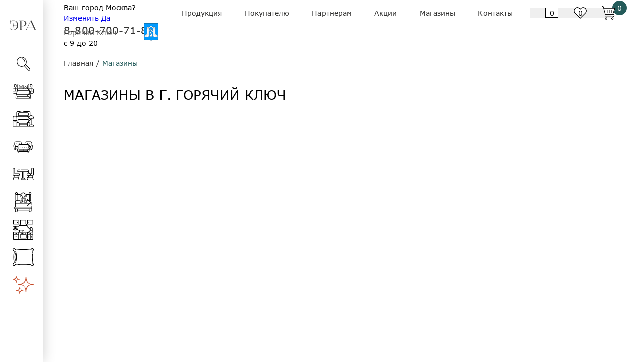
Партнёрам (332, 13)
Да (106, 18)
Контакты (495, 13)
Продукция (202, 13)
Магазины (437, 13)
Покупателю (267, 13)
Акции (386, 13)
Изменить (81, 18)
